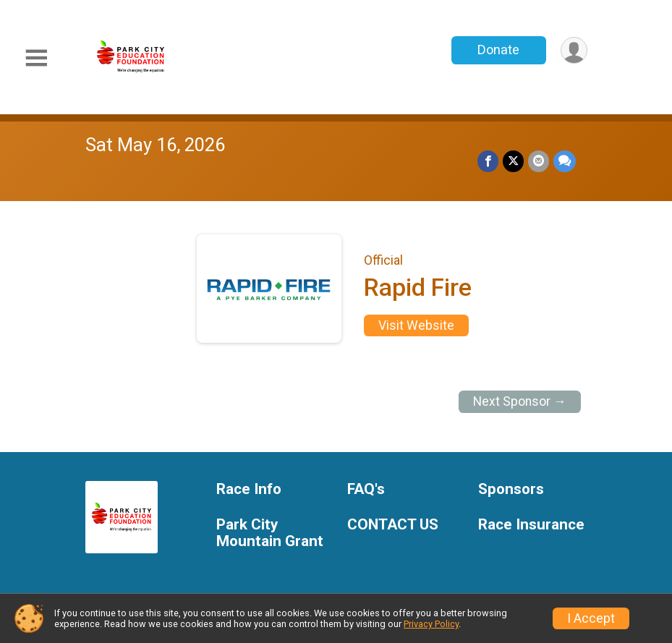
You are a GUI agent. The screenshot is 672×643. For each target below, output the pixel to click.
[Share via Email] (539, 161)
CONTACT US (393, 525)
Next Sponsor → (520, 401)
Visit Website (416, 325)
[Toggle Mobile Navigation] (36, 58)
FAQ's (366, 489)
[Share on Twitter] (513, 161)
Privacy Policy (431, 624)
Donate (498, 50)
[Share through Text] (565, 161)
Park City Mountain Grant (270, 533)
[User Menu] (574, 50)
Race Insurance (531, 525)
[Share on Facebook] (488, 161)
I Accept (591, 618)
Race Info (249, 489)
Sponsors (511, 489)
